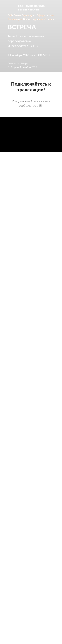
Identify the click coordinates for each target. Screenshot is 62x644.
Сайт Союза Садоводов (21, 15)
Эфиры (24, 64)
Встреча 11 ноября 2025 (24, 67)
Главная (12, 64)
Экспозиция (15, 19)
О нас (50, 16)
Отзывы (49, 19)
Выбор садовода (33, 19)
